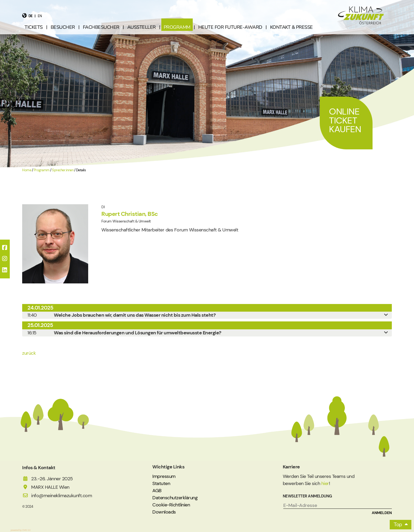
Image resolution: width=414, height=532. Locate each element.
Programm (42, 170)
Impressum (164, 476)
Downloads (164, 512)
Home (27, 170)
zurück (29, 353)
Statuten (161, 483)
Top (398, 524)
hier (325, 483)
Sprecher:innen (63, 170)
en (40, 16)
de (31, 16)
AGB (157, 491)
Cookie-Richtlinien (171, 505)
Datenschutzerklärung (175, 498)
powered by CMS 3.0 (20, 530)
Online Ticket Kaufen (345, 120)
